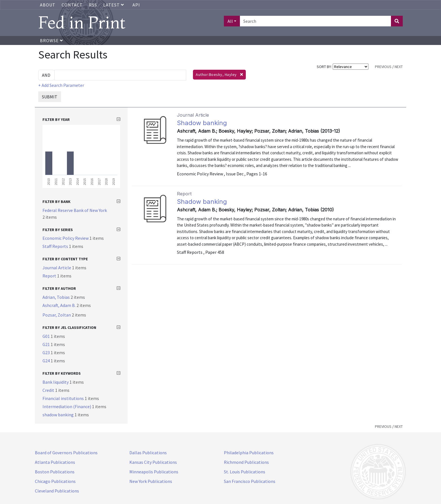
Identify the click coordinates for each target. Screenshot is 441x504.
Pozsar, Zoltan (57, 315)
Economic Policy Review (66, 238)
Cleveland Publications (57, 491)
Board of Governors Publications (66, 453)
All (230, 21)
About (48, 5)
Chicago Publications (55, 481)
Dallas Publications (148, 453)
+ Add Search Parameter (61, 85)
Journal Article (57, 268)
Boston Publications (55, 472)
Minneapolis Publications (154, 472)
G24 (47, 361)
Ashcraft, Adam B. (59, 305)
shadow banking (58, 415)
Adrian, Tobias (57, 297)
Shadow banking (202, 123)
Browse (51, 40)
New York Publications (151, 481)
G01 (47, 336)
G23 (47, 352)
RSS (93, 5)
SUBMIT (50, 97)
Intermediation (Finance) (67, 406)
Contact (72, 5)
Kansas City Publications (153, 462)
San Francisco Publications (250, 481)
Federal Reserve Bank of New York (75, 210)
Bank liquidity (56, 382)
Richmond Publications (246, 462)
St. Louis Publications (245, 472)
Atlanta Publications (55, 462)
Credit (49, 390)
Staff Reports (56, 246)
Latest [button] (114, 5)
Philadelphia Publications (249, 453)
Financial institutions (64, 398)
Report (50, 276)
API (136, 5)
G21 (47, 344)
